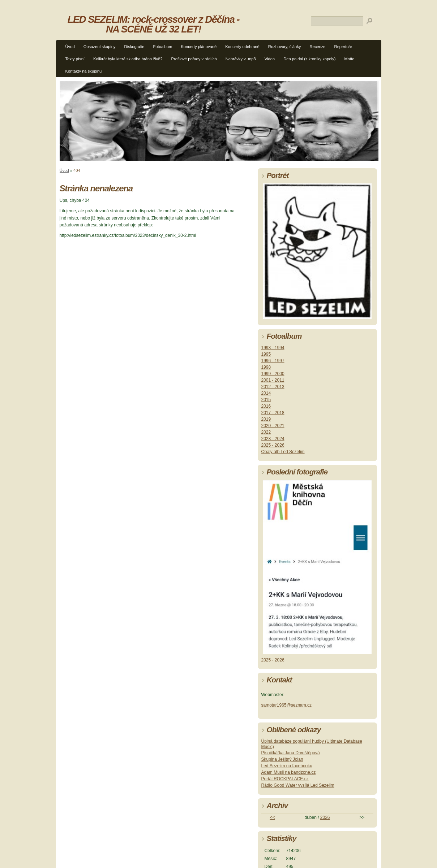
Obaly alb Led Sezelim (283, 452)
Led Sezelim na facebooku (287, 766)
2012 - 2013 (273, 387)
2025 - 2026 (273, 445)
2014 (266, 393)
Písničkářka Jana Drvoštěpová (291, 753)
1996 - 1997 (273, 361)
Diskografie (134, 47)
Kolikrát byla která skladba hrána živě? (128, 59)
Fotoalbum (163, 47)
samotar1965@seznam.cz (287, 705)
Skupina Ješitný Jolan (282, 759)
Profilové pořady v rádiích (194, 59)
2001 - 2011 (273, 380)
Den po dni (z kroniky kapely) (309, 59)
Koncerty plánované (199, 47)
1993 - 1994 (273, 348)
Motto (349, 59)
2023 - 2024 (273, 439)
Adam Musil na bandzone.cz (289, 772)
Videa (270, 59)
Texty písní (75, 59)
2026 (325, 817)
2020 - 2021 (273, 426)
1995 (266, 354)
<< (272, 817)
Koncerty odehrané (242, 47)
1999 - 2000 (273, 374)
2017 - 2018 (273, 413)
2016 (266, 406)
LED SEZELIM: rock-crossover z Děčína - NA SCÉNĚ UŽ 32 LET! (154, 24)
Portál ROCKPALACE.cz (285, 779)
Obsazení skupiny (100, 47)
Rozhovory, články (285, 47)
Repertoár (343, 47)
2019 (266, 419)
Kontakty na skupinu (84, 71)
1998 (266, 367)
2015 (266, 400)
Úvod (70, 47)
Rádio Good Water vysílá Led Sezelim (298, 785)
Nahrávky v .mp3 (241, 59)
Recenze (317, 47)
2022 (266, 432)
